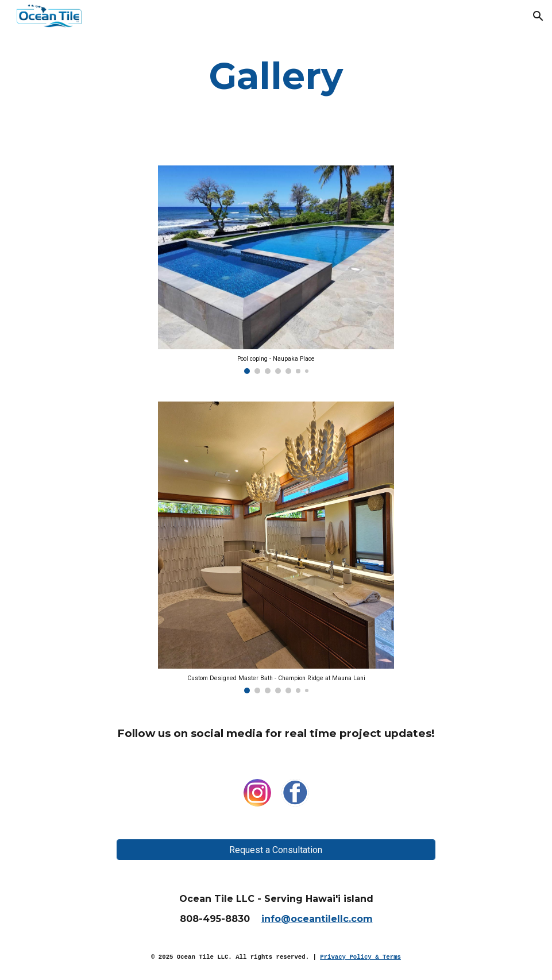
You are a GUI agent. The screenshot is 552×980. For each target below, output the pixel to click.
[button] (538, 16)
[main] (276, 76)
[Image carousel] (276, 270)
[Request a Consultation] (276, 850)
